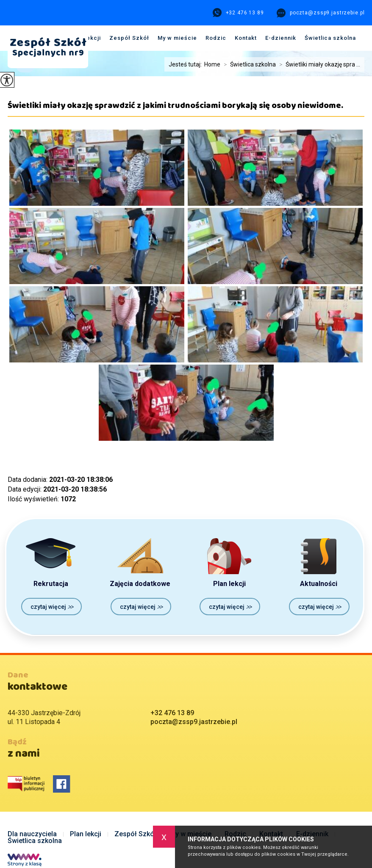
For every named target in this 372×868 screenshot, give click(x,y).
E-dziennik (281, 38)
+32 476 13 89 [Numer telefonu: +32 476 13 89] (172, 713)
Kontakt (246, 38)
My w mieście (177, 38)
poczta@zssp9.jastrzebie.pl (321, 13)
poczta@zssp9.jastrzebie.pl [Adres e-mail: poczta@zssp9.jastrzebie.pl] (194, 722)
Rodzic (216, 38)
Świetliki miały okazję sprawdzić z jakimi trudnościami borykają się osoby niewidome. (175, 108)
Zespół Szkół (129, 38)
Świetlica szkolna (330, 38)
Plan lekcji (86, 834)
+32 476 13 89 (238, 12)
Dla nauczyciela (32, 834)
